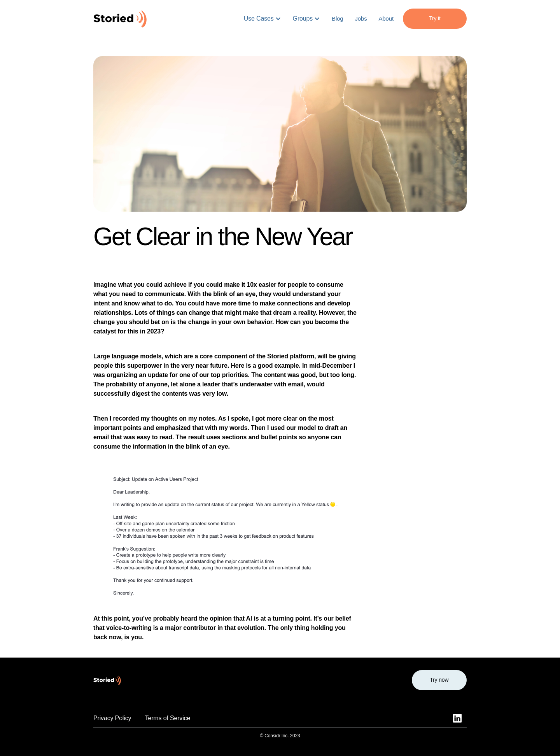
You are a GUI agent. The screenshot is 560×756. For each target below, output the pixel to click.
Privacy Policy (112, 718)
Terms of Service (168, 718)
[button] (262, 19)
